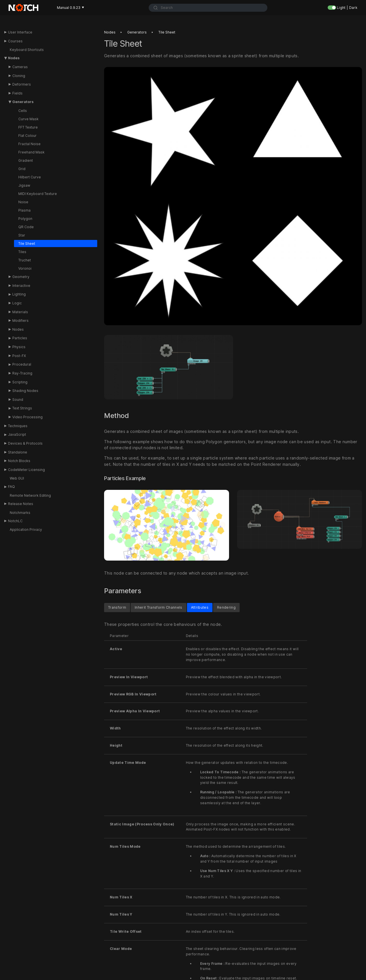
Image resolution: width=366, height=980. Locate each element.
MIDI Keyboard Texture (38, 194)
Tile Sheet (27, 243)
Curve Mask (28, 119)
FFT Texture (28, 127)
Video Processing (27, 417)
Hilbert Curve (30, 177)
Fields (17, 93)
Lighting (19, 294)
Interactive (21, 286)
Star (22, 235)
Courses (15, 41)
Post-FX (19, 356)
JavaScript (17, 434)
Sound (18, 400)
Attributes (200, 607)
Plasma (24, 210)
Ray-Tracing (22, 373)
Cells (23, 111)
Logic (17, 303)
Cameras (20, 67)
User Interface (20, 32)
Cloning (19, 76)
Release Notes (21, 504)
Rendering (226, 607)
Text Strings (22, 408)
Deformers (22, 84)
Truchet (25, 260)
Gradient (26, 160)
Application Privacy (26, 530)
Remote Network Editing (30, 495)
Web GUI (17, 478)
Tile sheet (167, 32)
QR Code (26, 227)
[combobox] (208, 8)
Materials (20, 312)
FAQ (11, 487)
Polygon (25, 219)
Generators (23, 102)
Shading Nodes (25, 391)
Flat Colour (27, 136)
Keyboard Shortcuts (27, 50)
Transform (117, 607)
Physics (19, 347)
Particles (20, 338)
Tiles (22, 252)
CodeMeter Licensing (26, 470)
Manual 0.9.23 (70, 8)
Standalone (18, 452)
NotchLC (15, 521)
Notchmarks (20, 513)
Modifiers (20, 321)
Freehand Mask (31, 152)
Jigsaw (24, 185)
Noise (23, 202)
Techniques (18, 426)
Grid (22, 169)
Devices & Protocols (25, 443)
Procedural (22, 364)
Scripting (20, 382)
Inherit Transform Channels (159, 607)
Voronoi (25, 268)
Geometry (21, 277)
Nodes (14, 58)
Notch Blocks (19, 461)
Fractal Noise (29, 144)
